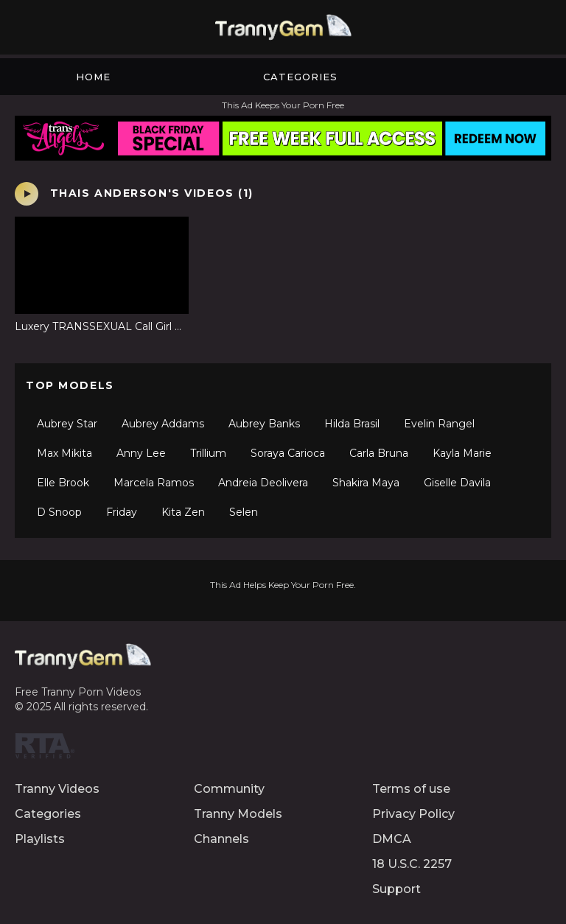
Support (396, 889)
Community (229, 789)
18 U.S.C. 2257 (412, 864)
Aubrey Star (67, 424)
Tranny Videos (57, 789)
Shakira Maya (366, 483)
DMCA (392, 839)
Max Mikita (64, 453)
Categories (300, 77)
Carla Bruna (379, 453)
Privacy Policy (413, 814)
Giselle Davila (457, 483)
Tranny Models (238, 814)
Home (93, 77)
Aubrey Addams (163, 424)
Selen (244, 512)
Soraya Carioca (288, 453)
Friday (122, 512)
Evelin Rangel (439, 424)
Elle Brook (63, 483)
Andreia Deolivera (263, 483)
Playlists (40, 839)
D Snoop (59, 512)
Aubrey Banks (264, 424)
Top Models (70, 385)
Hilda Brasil (352, 424)
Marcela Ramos (154, 483)
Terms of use (411, 789)
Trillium (208, 453)
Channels (221, 839)
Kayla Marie (462, 453)
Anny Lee (141, 453)
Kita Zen (183, 512)
